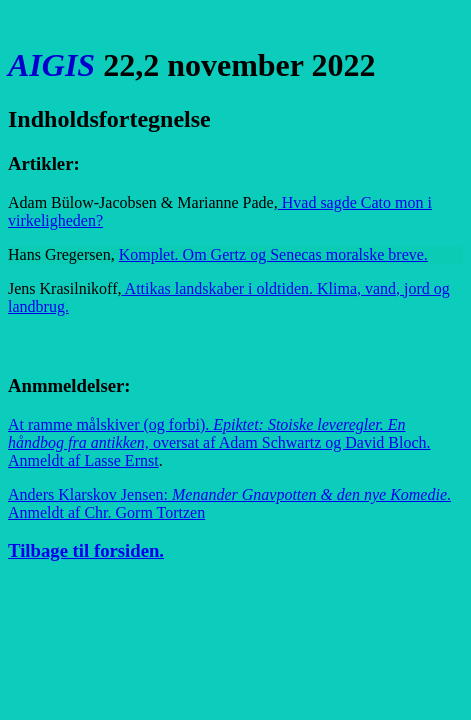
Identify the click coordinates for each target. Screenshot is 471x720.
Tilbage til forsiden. (86, 550)
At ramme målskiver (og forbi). (219, 442)
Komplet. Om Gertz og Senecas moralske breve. (273, 254)
